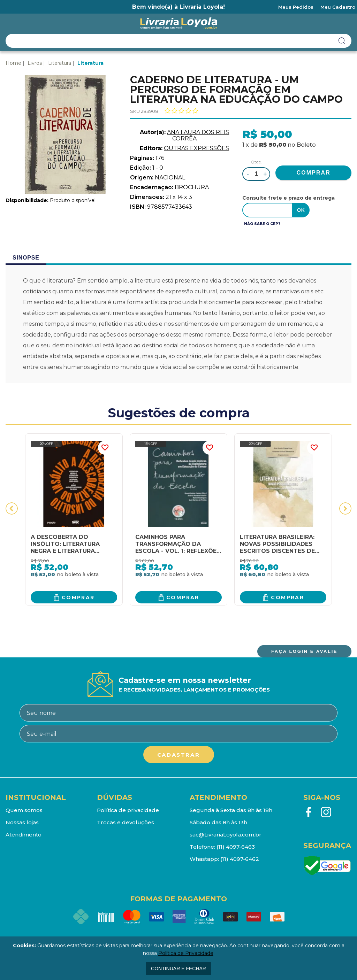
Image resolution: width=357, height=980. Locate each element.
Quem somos (24, 810)
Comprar (78, 597)
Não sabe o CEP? (262, 224)
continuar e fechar (178, 969)
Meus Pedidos (296, 7)
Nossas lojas (22, 822)
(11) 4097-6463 (236, 847)
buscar (342, 41)
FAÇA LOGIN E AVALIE (304, 651)
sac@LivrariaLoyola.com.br (226, 835)
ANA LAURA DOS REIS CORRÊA (198, 135)
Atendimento (24, 835)
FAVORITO (105, 448)
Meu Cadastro (338, 7)
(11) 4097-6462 (240, 859)
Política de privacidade (128, 810)
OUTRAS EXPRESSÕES (196, 148)
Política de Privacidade (186, 953)
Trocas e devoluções (126, 822)
